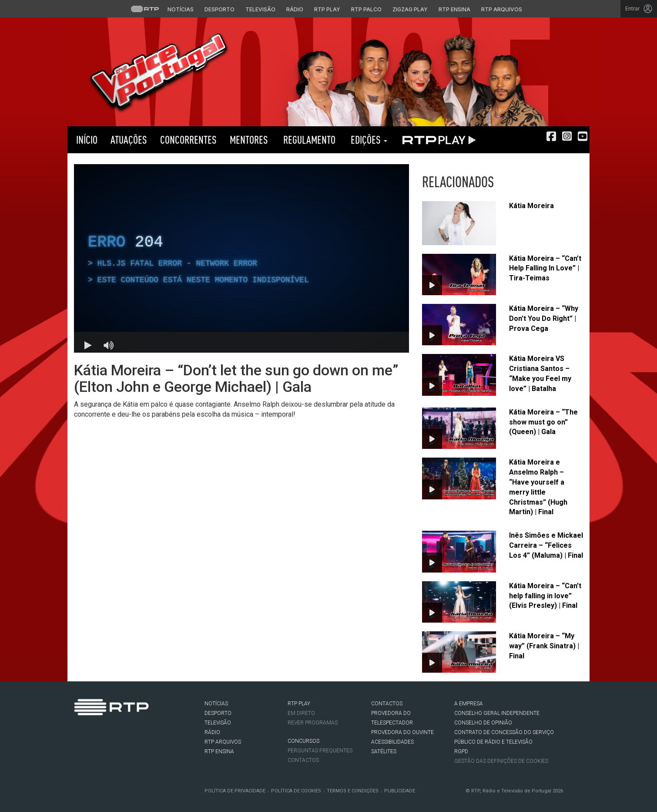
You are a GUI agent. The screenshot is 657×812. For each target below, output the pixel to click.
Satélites (384, 751)
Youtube (118, 733)
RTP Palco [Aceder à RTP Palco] (366, 9)
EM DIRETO (301, 713)
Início (86, 140)
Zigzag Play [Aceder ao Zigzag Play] (410, 9)
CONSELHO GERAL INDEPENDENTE (497, 713)
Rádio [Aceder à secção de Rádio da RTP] (295, 9)
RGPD (461, 751)
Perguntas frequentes (320, 751)
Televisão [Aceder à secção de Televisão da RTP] (260, 9)
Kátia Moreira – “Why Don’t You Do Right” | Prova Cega (544, 318)
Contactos (303, 760)
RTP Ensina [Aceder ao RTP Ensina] (454, 9)
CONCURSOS (303, 741)
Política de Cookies (296, 791)
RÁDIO (212, 732)
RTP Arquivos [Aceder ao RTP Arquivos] (502, 9)
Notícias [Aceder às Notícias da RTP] (181, 9)
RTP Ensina (219, 751)
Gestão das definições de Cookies (501, 761)
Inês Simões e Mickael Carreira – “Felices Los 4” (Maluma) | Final (546, 545)
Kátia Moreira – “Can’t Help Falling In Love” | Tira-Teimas (545, 268)
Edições (368, 140)
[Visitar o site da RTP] (145, 9)
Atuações (129, 140)
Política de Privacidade (235, 791)
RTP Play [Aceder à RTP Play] (327, 9)
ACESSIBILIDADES (392, 742)
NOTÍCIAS (216, 704)
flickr (131, 733)
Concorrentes (188, 140)
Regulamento (308, 140)
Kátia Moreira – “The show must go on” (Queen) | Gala (543, 422)
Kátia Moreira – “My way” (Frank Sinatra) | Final (544, 646)
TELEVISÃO (218, 723)
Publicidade (400, 791)
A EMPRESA (469, 704)
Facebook (79, 733)
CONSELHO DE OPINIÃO (483, 723)
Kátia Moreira (531, 206)
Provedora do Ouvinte (402, 732)
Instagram (105, 733)
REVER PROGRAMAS (313, 723)
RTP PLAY (437, 140)
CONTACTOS (387, 704)
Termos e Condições (353, 791)
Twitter (92, 733)
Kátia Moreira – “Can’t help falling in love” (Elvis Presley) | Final (545, 596)
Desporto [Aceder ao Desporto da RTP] (220, 9)
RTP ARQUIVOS (223, 742)
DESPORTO (218, 713)
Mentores (249, 140)
